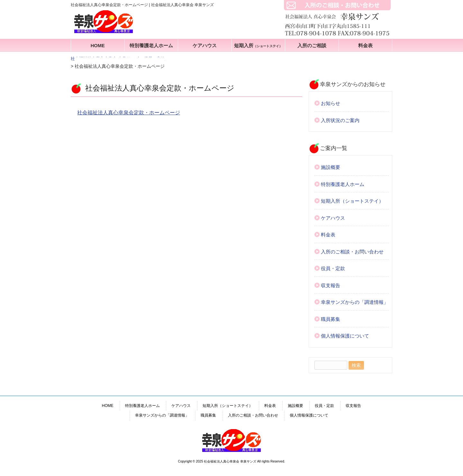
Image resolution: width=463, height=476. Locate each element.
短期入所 (258, 46)
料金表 (365, 46)
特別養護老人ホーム (151, 46)
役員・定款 (333, 268)
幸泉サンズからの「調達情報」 (355, 302)
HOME (98, 46)
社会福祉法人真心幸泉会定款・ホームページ (129, 113)
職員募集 (331, 319)
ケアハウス (205, 46)
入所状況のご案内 (340, 120)
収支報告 (331, 285)
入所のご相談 (312, 46)
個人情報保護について (345, 336)
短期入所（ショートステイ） (352, 201)
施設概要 (331, 167)
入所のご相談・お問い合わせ (352, 252)
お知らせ (331, 103)
